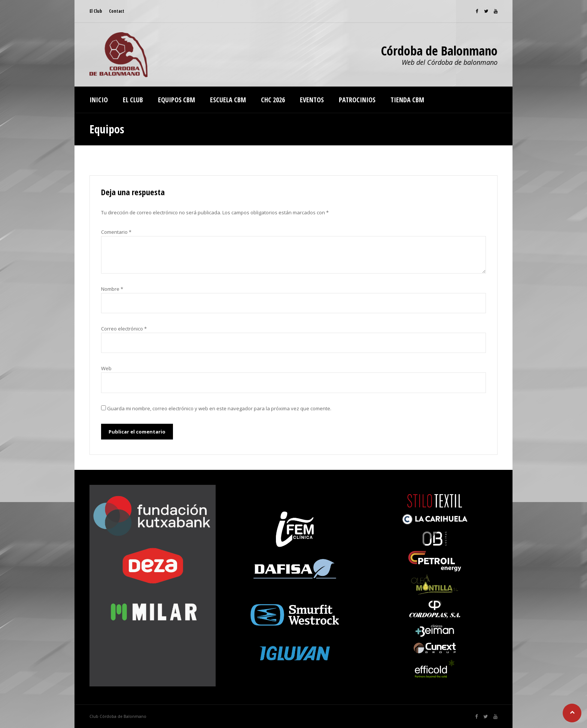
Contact (117, 11)
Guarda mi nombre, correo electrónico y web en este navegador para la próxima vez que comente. (219, 408)
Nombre (112, 289)
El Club (96, 11)
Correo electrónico (124, 329)
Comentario (116, 232)
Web (106, 368)
